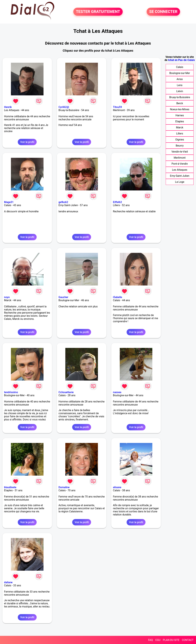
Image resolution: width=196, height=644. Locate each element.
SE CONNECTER (163, 12)
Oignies (180, 140)
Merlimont (180, 158)
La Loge (180, 182)
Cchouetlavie (66, 392)
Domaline (64, 487)
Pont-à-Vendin (180, 164)
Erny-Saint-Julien (180, 176)
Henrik (8, 107)
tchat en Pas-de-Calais (181, 60)
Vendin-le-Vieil (180, 152)
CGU (158, 640)
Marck (180, 127)
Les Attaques (180, 170)
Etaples (180, 121)
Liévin (180, 91)
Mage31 (9, 202)
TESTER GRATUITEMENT (98, 12)
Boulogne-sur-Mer (180, 73)
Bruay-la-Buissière (180, 97)
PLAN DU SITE (171, 640)
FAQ (150, 640)
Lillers (180, 134)
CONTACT (188, 640)
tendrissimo (11, 392)
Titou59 (117, 107)
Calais (180, 67)
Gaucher (63, 297)
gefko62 (63, 202)
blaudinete (10, 487)
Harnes (180, 115)
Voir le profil (27, 142)
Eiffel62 (117, 202)
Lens (180, 85)
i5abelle (117, 297)
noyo (7, 297)
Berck (180, 103)
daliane (8, 582)
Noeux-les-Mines (180, 109)
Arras (180, 79)
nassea (117, 392)
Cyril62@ (64, 107)
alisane (117, 487)
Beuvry (180, 146)
